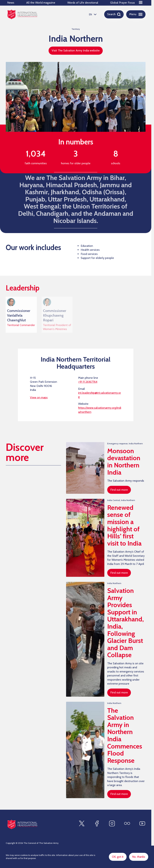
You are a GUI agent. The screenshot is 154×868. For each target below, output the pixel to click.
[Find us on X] (82, 823)
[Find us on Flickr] (127, 823)
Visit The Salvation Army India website (76, 50)
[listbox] (92, 14)
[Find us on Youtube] (142, 823)
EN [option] (90, 14)
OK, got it (118, 857)
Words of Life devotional (83, 3)
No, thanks (139, 857)
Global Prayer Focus (122, 3)
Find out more (119, 491)
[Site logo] (22, 824)
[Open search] (114, 14)
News (11, 3)
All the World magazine (41, 3)
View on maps (39, 399)
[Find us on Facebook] (97, 823)
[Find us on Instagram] (112, 823)
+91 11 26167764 (88, 383)
